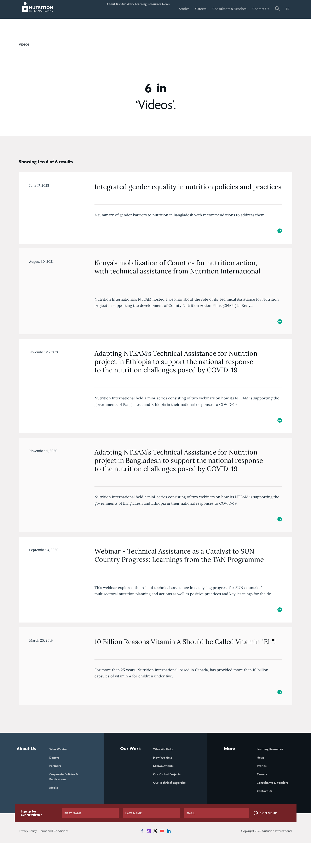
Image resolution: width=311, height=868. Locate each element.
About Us (88, 9)
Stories (184, 9)
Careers (201, 9)
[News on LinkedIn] (169, 856)
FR (288, 9)
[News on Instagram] (149, 856)
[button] (277, 9)
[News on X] (155, 856)
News (163, 9)
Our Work (109, 9)
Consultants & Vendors (229, 9)
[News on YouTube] (162, 856)
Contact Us (261, 9)
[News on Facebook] (142, 856)
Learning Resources (138, 9)
